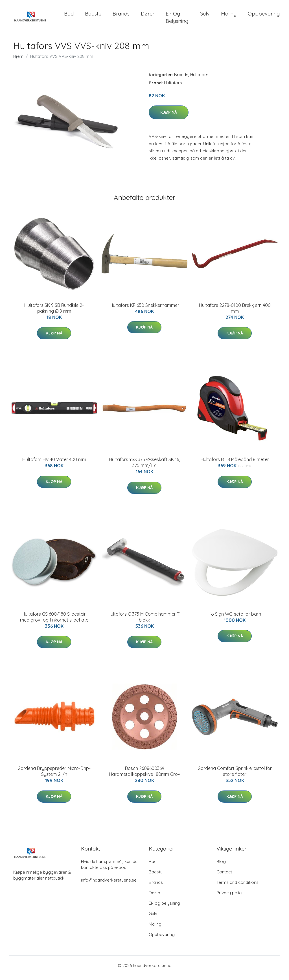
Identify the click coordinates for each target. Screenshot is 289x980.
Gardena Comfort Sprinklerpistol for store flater (235, 776)
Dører (148, 16)
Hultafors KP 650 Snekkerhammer (144, 310)
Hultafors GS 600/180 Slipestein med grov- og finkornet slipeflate (54, 622)
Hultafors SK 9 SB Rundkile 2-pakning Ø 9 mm (54, 313)
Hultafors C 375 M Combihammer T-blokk (144, 622)
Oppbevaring (264, 16)
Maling (229, 16)
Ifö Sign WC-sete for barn (235, 619)
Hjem (18, 61)
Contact (224, 877)
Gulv (205, 16)
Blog (221, 866)
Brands (121, 16)
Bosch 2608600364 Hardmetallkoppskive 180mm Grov (144, 776)
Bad (69, 16)
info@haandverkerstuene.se (109, 885)
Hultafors (199, 79)
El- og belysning (177, 20)
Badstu (93, 16)
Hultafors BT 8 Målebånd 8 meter (235, 464)
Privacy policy (230, 898)
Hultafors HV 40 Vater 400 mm (54, 464)
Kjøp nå (169, 117)
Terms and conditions (237, 887)
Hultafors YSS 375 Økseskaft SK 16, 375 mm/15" (144, 467)
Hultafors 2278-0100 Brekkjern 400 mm (235, 313)
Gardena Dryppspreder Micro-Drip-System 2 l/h (54, 776)
